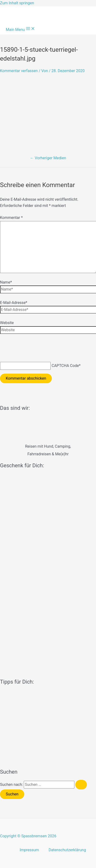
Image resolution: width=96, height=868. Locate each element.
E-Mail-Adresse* (14, 303)
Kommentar (11, 218)
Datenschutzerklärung (67, 850)
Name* (6, 282)
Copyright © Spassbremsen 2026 (28, 836)
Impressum (29, 850)
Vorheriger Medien (48, 158)
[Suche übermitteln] (81, 785)
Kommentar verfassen (19, 71)
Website (7, 323)
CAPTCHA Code (65, 366)
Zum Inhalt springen (17, 3)
